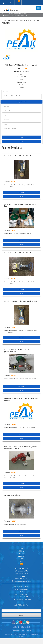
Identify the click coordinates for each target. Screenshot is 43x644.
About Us (21, 551)
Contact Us (21, 556)
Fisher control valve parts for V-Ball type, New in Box (20, 205)
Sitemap (21, 559)
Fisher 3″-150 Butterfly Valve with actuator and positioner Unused (20, 351)
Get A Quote (21, 554)
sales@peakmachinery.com (23, 581)
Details (21, 196)
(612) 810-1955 (23, 579)
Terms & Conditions (26, 631)
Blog (21, 561)
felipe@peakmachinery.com (23, 599)
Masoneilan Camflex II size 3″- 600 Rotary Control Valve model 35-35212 (21, 448)
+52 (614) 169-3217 (23, 597)
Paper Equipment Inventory (14, 13)
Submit (22, 137)
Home (3, 13)
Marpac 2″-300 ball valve (13, 495)
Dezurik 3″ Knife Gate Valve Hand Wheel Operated (21, 156)
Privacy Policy (16, 631)
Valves (25, 13)
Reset (21, 141)
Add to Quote (21, 192)
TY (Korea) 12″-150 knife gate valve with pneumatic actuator (21, 399)
